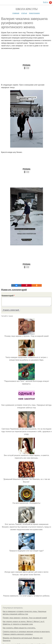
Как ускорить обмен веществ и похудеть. (19, 628)
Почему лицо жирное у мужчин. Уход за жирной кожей (25, 618)
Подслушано (34, 13)
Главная (16, 13)
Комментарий (8, 296)
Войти (46, 2)
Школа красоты (27, 9)
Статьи (24, 13)
